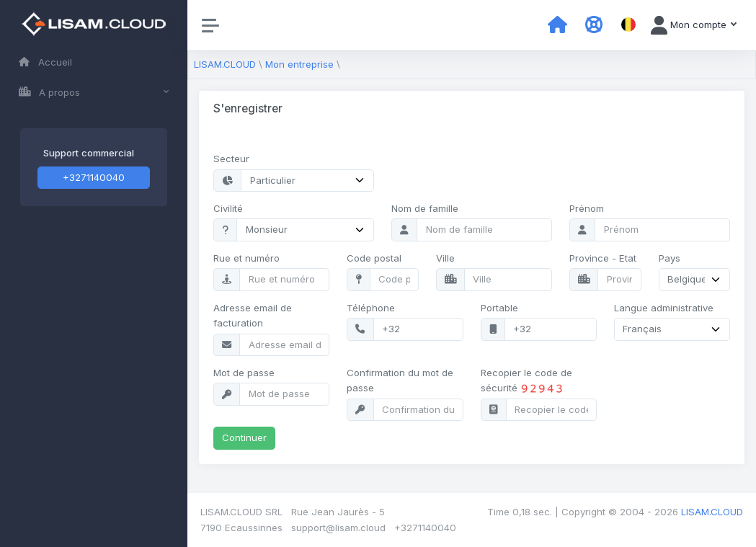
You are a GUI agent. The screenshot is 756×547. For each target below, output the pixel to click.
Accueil (45, 62)
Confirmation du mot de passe (400, 380)
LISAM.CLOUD (225, 64)
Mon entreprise (299, 64)
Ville (445, 258)
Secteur (231, 159)
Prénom (587, 208)
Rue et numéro (246, 258)
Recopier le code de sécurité (526, 381)
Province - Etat (603, 258)
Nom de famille (425, 208)
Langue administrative (664, 308)
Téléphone (371, 308)
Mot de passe (244, 373)
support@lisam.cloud (338, 528)
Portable (499, 308)
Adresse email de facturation (253, 315)
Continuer (244, 437)
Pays (670, 258)
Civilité (228, 208)
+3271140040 (94, 177)
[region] (94, 273)
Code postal (374, 258)
